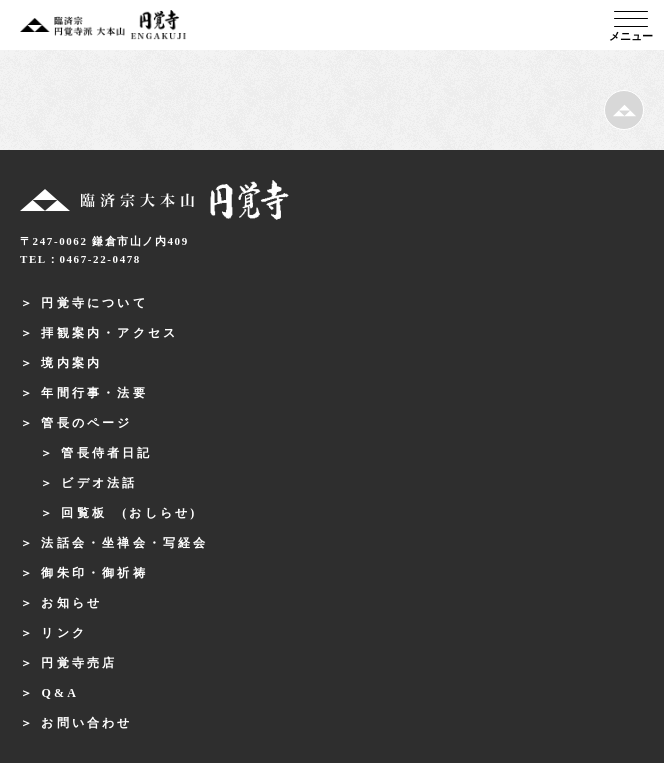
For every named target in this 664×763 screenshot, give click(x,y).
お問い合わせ (86, 723)
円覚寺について (94, 303)
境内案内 (71, 363)
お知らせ (71, 603)
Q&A (60, 693)
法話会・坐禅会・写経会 (124, 543)
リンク (64, 633)
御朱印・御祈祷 (94, 573)
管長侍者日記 (106, 453)
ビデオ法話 (99, 483)
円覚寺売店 (79, 663)
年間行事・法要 (94, 393)
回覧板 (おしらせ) (129, 513)
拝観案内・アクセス (109, 333)
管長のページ (86, 423)
